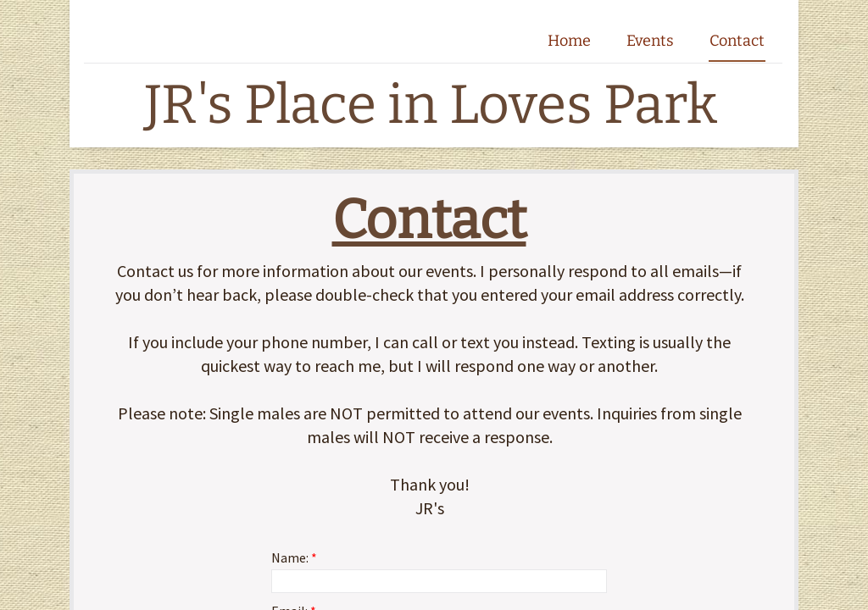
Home (569, 41)
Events (650, 41)
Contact (737, 41)
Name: (294, 557)
